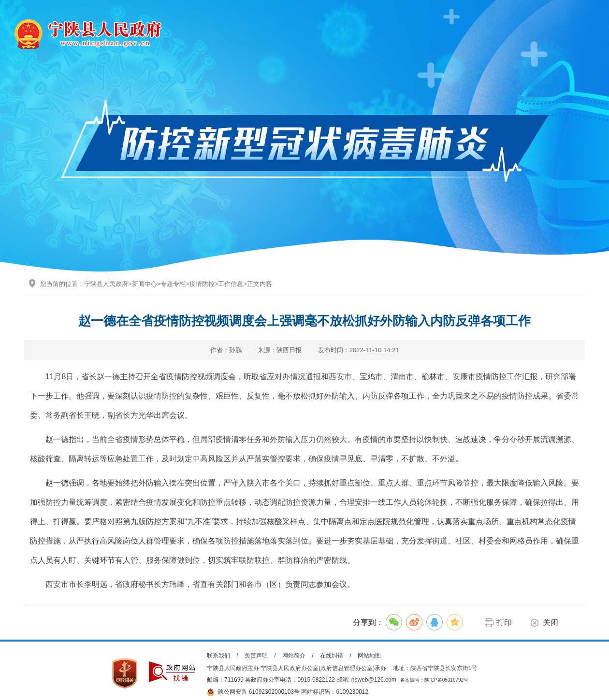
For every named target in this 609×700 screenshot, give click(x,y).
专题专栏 (173, 284)
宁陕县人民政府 (106, 284)
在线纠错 (332, 656)
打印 (504, 622)
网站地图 (369, 656)
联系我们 (218, 656)
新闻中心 (145, 284)
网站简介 (294, 656)
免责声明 (256, 656)
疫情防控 (202, 284)
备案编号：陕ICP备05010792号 (434, 680)
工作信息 (231, 284)
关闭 (551, 622)
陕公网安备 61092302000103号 (253, 692)
